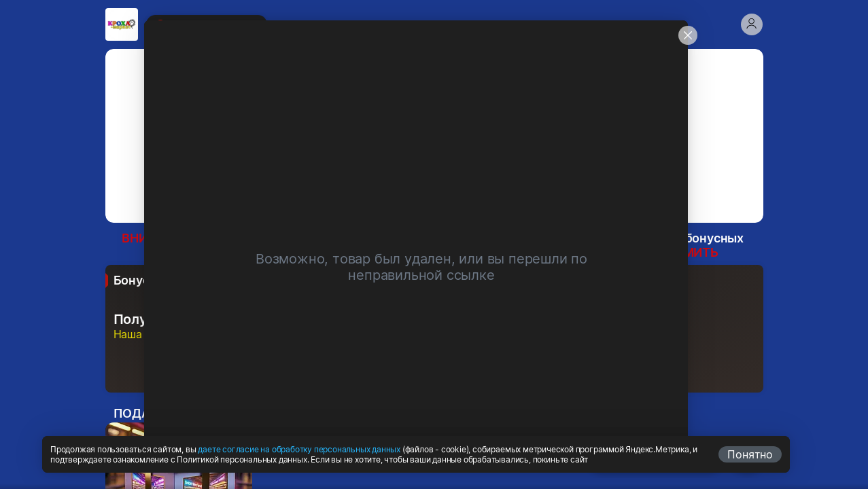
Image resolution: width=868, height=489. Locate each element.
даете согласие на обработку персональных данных (299, 449)
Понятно (750, 454)
